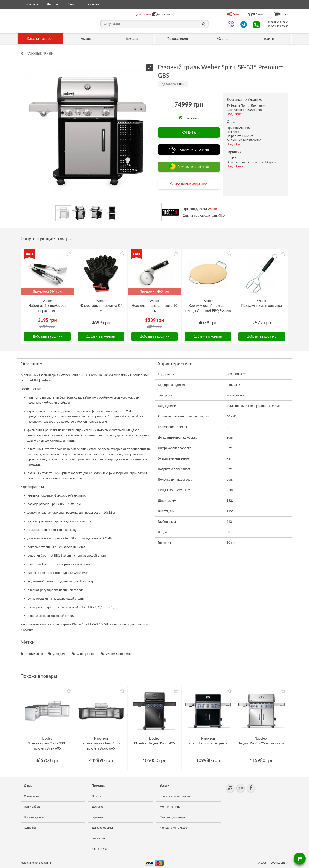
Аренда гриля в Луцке (174, 828)
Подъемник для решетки (262, 306)
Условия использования (36, 863)
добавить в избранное (191, 184)
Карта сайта (99, 849)
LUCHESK (283, 863)
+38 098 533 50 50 (277, 22)
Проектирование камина (175, 796)
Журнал (223, 38)
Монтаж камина (170, 807)
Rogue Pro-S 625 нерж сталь (262, 743)
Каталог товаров (40, 38)
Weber (212, 209)
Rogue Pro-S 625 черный (208, 743)
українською (143, 15)
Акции (86, 38)
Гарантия (92, 4)
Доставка (54, 4)
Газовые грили (40, 53)
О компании (32, 796)
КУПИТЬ (189, 132)
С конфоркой (86, 654)
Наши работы (33, 807)
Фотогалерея (177, 38)
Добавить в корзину (47, 336)
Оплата (73, 4)
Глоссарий (98, 838)
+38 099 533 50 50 (277, 26)
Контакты (33, 4)
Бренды (132, 38)
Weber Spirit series (119, 654)
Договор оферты (102, 828)
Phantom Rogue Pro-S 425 (154, 743)
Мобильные (34, 654)
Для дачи (60, 654)
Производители (34, 817)
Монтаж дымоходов (173, 817)
